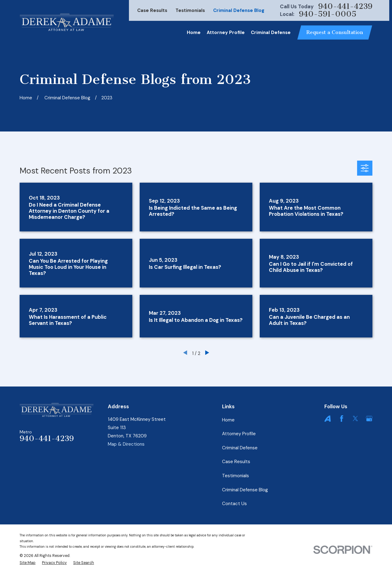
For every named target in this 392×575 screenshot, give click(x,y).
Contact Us (234, 504)
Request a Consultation (335, 32)
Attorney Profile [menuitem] (226, 32)
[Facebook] (342, 419)
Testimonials (190, 10)
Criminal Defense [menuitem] (271, 32)
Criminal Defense (240, 448)
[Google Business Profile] (369, 419)
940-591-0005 (328, 14)
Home (228, 420)
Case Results (152, 10)
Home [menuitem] (194, 32)
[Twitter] (355, 419)
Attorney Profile (239, 434)
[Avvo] (328, 419)
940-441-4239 (345, 7)
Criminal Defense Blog (239, 10)
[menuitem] (28, 563)
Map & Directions (126, 444)
